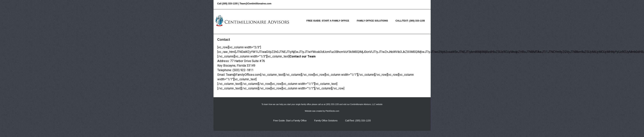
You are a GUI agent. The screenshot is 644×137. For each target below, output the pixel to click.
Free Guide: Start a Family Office (328, 21)
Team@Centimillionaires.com (256, 4)
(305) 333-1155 (230, 4)
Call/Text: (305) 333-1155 (410, 21)
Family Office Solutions (372, 21)
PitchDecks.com (332, 111)
